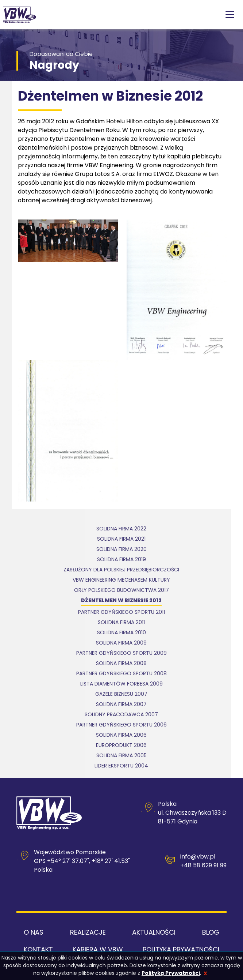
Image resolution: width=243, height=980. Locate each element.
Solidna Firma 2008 (121, 664)
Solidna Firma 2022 (121, 529)
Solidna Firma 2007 (121, 705)
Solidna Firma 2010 (121, 633)
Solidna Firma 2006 (121, 735)
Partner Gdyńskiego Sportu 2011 (121, 613)
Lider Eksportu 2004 (121, 766)
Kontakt (38, 949)
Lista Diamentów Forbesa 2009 (121, 684)
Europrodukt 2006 (121, 746)
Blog (211, 932)
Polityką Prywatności (171, 973)
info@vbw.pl (198, 857)
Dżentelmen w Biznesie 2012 (121, 601)
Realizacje (88, 932)
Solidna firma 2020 (121, 550)
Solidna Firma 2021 (121, 539)
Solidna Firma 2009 (121, 643)
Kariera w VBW (98, 949)
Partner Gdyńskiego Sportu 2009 (121, 654)
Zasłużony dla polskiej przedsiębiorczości (121, 570)
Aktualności (154, 932)
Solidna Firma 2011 (121, 623)
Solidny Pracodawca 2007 (121, 715)
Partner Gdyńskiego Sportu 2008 (121, 674)
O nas (34, 932)
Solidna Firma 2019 (121, 560)
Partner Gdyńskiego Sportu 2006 (121, 725)
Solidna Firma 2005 (121, 756)
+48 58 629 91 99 (203, 865)
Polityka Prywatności (181, 949)
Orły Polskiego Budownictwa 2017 (121, 591)
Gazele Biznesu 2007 (121, 694)
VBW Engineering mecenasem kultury (121, 580)
